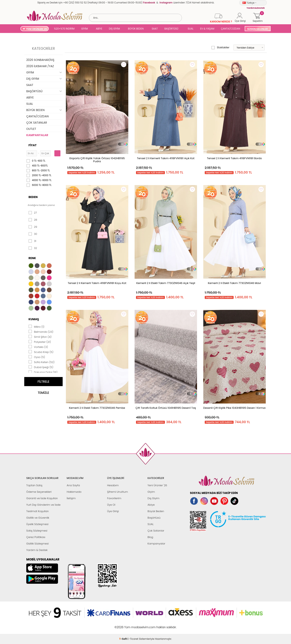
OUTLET (31, 129)
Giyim (151, 492)
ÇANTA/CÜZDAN (230, 29)
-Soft (123, 625)
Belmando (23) (41, 332)
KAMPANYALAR (37, 135)
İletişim (71, 498)
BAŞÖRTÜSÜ (171, 29)
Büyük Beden (156, 511)
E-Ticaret (133, 625)
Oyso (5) (37, 357)
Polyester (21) (40, 342)
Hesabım (113, 485)
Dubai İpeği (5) (41, 367)
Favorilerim (114, 498)
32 (33, 248)
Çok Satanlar (156, 531)
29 (33, 227)
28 (33, 220)
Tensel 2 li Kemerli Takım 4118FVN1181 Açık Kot (166, 158)
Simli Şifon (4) (40, 337)
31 (32, 241)
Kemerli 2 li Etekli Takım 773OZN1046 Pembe (97, 408)
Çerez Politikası (36, 537)
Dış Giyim (153, 498)
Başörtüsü (154, 518)
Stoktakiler (220, 48)
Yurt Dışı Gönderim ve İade (43, 505)
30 (33, 234)
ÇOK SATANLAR (37, 123)
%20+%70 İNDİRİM (64, 29)
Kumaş (34, 319)
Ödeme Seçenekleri (39, 492)
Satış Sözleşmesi (37, 531)
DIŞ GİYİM (114, 29)
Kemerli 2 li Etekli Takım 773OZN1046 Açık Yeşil (166, 283)
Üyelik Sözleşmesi (37, 524)
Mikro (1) (36, 326)
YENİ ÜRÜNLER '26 (36, 29)
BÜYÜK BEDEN (136, 29)
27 (33, 213)
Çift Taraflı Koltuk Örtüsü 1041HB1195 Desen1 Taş (166, 408)
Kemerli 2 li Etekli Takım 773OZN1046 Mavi (234, 283)
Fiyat (33, 145)
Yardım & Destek (37, 550)
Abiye (151, 505)
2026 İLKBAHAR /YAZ (40, 66)
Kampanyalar (156, 544)
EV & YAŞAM (207, 29)
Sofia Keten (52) (42, 362)
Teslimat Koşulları (37, 511)
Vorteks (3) (38, 347)
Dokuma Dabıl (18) (43, 372)
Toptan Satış (34, 485)
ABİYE (99, 29)
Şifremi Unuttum (118, 492)
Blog (150, 537)
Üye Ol (111, 505)
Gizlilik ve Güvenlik (38, 518)
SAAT (155, 29)
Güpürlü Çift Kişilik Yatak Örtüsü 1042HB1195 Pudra (97, 160)
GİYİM (85, 29)
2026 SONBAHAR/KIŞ (40, 60)
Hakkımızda (74, 492)
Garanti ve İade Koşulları (42, 498)
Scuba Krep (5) (41, 352)
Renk (32, 258)
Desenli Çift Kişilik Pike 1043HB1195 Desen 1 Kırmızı (235, 408)
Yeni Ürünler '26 (157, 485)
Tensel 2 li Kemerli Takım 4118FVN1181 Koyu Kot (97, 283)
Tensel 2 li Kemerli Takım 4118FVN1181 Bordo (234, 158)
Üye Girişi (113, 511)
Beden (33, 197)
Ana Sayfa (73, 485)
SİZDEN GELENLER (257, 29)
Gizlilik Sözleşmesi (37, 544)
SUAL (190, 29)
